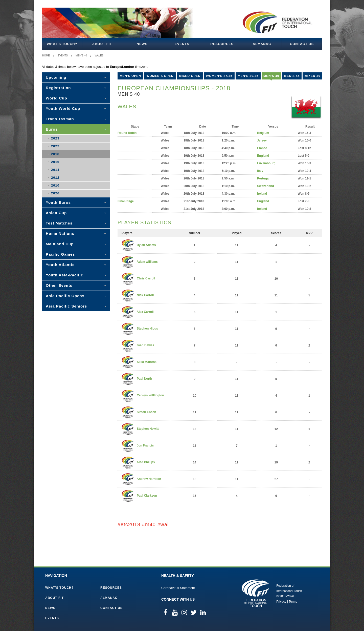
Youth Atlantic (60, 265)
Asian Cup (56, 213)
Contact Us (302, 44)
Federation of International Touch (255, 593)
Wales (99, 56)
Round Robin (127, 133)
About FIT (102, 44)
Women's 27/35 (219, 76)
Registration (58, 88)
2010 (55, 185)
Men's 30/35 (248, 76)
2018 (55, 154)
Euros (52, 129)
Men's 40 (81, 56)
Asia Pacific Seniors (66, 306)
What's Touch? (62, 44)
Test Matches (59, 223)
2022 (55, 146)
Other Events (59, 285)
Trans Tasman (60, 119)
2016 (55, 162)
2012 (55, 178)
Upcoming (56, 77)
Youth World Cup (63, 108)
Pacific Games (60, 254)
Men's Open (130, 76)
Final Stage (126, 201)
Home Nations (60, 233)
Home (46, 56)
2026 (55, 193)
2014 (55, 170)
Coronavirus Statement (178, 588)
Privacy (281, 602)
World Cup (56, 98)
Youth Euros (58, 202)
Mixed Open (190, 76)
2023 (55, 138)
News (142, 44)
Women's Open (160, 76)
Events (182, 44)
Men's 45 (292, 76)
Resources (222, 44)
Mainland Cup (60, 244)
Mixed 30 (313, 76)
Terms (293, 602)
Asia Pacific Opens (65, 296)
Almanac (262, 44)
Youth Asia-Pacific (64, 275)
